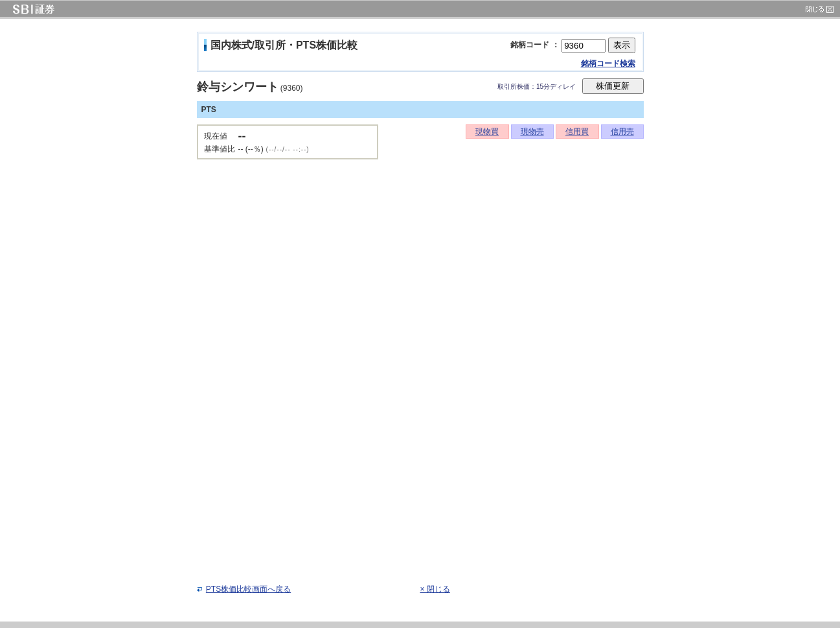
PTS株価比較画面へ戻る (248, 589)
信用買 (577, 132)
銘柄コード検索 (608, 64)
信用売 (622, 132)
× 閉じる (435, 589)
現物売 (532, 132)
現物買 (487, 132)
